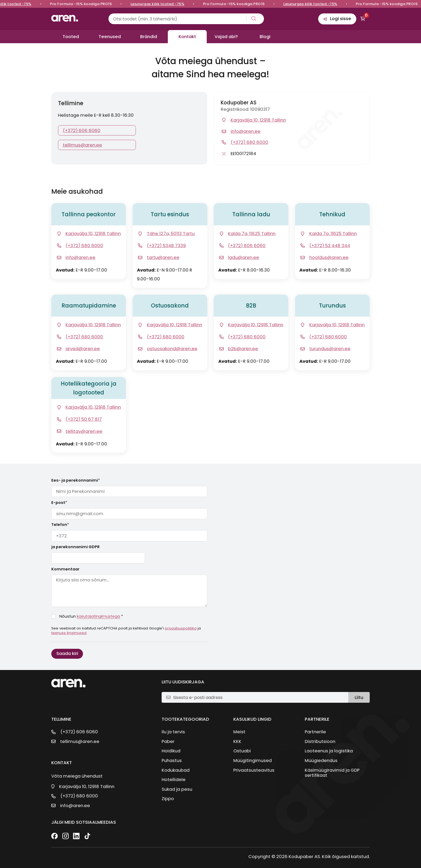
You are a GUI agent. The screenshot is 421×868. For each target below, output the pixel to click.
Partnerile (315, 732)
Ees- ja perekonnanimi (76, 480)
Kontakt (187, 37)
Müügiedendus (321, 761)
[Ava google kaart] (89, 234)
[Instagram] (66, 836)
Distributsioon (320, 741)
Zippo (168, 799)
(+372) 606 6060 (82, 131)
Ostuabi (242, 751)
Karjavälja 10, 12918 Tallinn (87, 787)
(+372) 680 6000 (79, 796)
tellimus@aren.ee (82, 145)
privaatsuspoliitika (181, 628)
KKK (237, 741)
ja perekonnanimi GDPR (75, 547)
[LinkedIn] (76, 836)
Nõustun (91, 616)
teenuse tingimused (69, 633)
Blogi (265, 37)
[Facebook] (55, 836)
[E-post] (76, 258)
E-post (59, 503)
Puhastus (172, 761)
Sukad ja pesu (177, 789)
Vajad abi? (226, 37)
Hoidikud (171, 751)
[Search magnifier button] (253, 19)
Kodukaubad (176, 770)
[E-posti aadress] (258, 697)
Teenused (110, 37)
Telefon (60, 525)
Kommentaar (65, 569)
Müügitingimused (253, 761)
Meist (239, 732)
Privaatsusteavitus (254, 770)
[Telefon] (79, 246)
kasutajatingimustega (98, 616)
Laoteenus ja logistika (329, 751)
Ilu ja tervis (173, 732)
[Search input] (186, 19)
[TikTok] (87, 836)
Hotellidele (174, 780)
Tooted (71, 37)
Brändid (149, 37)
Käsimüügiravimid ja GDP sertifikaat (332, 773)
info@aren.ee (75, 806)
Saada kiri (67, 653)
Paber (168, 741)
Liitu (359, 697)
